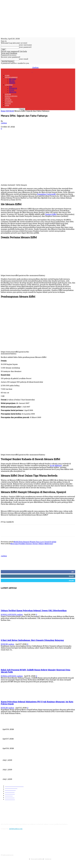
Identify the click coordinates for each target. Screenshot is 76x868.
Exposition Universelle (46, 194)
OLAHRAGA (9, 102)
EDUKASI (8, 100)
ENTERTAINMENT (11, 77)
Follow (71, 576)
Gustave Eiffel (51, 214)
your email (24, 59)
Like (73, 572)
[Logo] (17, 72)
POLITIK (8, 104)
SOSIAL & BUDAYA (11, 96)
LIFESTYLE (9, 85)
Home (3, 111)
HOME (7, 75)
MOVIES (13, 79)
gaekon (4, 123)
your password (25, 47)
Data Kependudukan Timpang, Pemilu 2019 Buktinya (21, 757)
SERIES (12, 83)
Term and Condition (9, 53)
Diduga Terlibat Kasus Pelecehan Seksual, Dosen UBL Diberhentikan (34, 611)
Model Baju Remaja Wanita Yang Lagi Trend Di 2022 (35, 542)
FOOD (12, 90)
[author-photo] (6, 554)
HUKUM (8, 94)
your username (26, 45)
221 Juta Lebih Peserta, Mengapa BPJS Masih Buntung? (22, 766)
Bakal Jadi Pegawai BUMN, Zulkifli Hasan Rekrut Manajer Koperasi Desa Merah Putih (34, 745)
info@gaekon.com (16, 829)
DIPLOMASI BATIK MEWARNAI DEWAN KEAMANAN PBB (24, 776)
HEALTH (13, 92)
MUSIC (12, 81)
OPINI (7, 105)
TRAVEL (8, 98)
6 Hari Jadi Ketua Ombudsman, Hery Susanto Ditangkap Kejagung (32, 640)
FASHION (13, 89)
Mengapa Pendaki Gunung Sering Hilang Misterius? (32, 544)
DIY (11, 87)
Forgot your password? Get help (14, 51)
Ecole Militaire (56, 466)
